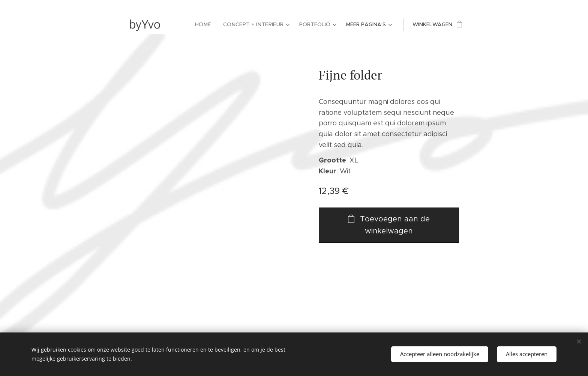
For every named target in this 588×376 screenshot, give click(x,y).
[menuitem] (207, 24)
